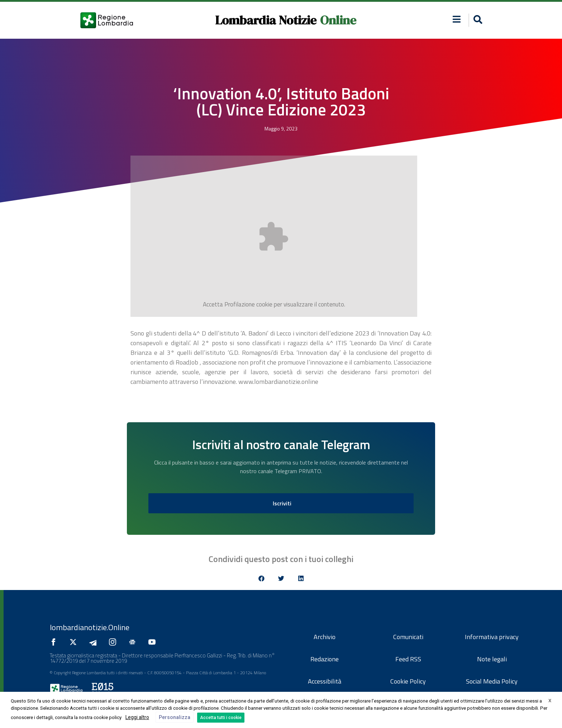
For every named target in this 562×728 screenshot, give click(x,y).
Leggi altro (137, 717)
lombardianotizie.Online (90, 627)
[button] (477, 20)
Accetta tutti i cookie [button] (221, 718)
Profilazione (240, 304)
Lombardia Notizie (266, 20)
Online (338, 20)
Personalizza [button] (175, 717)
